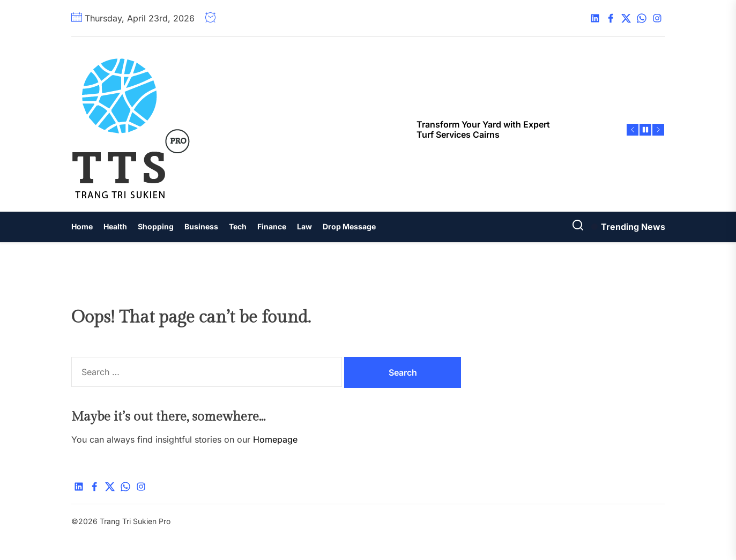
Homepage (275, 439)
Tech (238, 226)
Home (82, 226)
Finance (272, 226)
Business (201, 226)
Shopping (156, 226)
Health (115, 226)
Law (304, 226)
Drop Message (349, 226)
